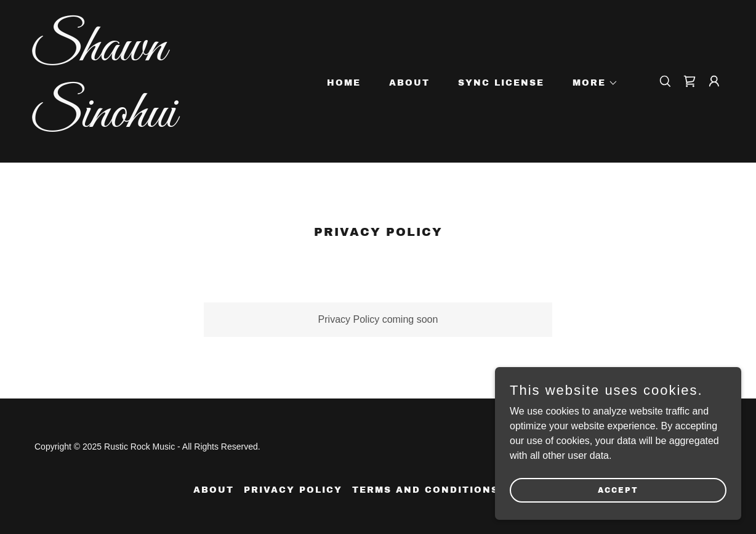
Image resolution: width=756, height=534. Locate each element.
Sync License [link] (501, 83)
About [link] (409, 83)
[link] (127, 123)
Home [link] (344, 83)
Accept (618, 507)
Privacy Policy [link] (293, 490)
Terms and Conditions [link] (425, 490)
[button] (591, 83)
